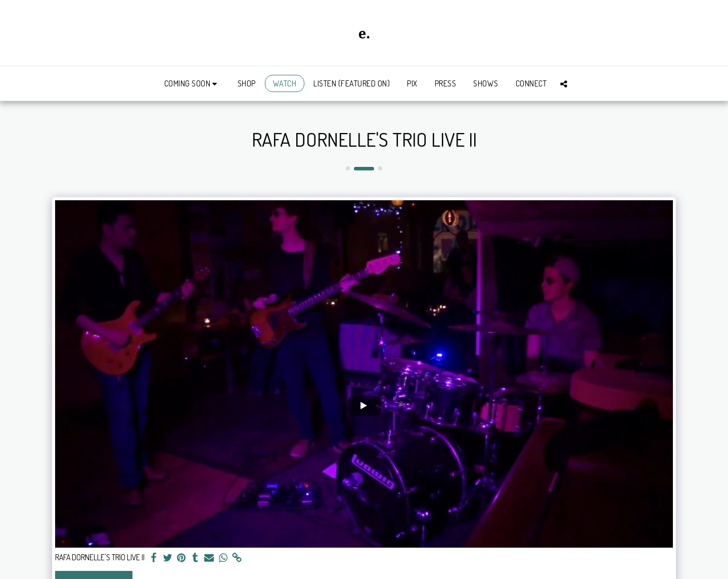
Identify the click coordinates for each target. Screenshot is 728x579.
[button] (192, 84)
